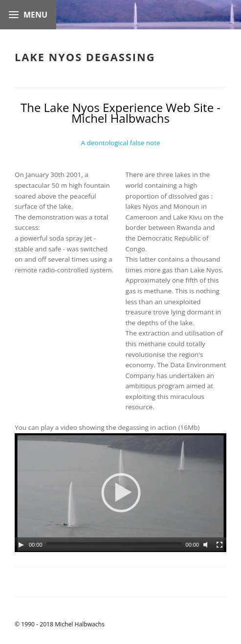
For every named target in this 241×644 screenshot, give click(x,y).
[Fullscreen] (219, 545)
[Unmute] (207, 545)
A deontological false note (120, 143)
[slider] (114, 545)
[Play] (21, 545)
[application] (120, 493)
